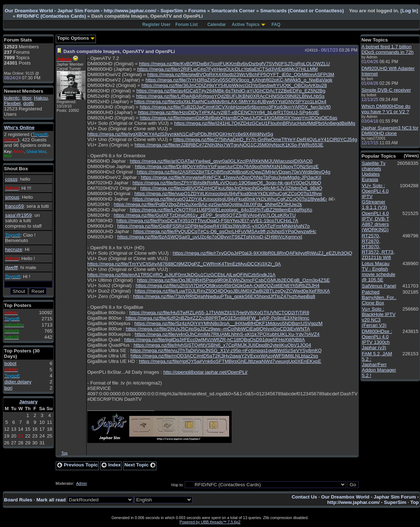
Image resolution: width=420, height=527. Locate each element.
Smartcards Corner (233, 11)
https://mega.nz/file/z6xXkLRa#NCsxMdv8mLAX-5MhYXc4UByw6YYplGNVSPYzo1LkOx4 (230, 102)
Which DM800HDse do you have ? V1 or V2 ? (386, 109)
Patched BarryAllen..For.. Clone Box (379, 297)
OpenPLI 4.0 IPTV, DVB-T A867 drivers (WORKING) (376, 221)
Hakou (41, 98)
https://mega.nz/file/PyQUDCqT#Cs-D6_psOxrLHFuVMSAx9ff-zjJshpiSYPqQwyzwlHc (225, 231)
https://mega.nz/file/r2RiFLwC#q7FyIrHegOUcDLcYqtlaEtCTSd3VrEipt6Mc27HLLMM (227, 69)
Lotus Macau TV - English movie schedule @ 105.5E (379, 272)
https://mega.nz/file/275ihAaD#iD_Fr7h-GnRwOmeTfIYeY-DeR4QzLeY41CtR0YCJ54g (265, 139)
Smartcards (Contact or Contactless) (302, 11)
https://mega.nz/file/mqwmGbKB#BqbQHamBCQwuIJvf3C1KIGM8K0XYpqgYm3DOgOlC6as (239, 118)
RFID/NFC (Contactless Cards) (51, 16)
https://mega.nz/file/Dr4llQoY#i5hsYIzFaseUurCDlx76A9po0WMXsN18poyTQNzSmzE (227, 166)
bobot (10, 363)
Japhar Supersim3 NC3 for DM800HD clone (390, 131)
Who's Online (19, 128)
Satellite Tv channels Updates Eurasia (374, 171)
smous (12, 197)
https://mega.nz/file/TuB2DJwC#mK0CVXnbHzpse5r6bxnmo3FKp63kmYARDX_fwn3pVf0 (235, 107)
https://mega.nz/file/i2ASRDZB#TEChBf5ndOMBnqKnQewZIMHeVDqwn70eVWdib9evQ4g (233, 172)
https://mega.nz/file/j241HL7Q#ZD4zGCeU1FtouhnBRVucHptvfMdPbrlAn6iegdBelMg (265, 123)
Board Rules (18, 500)
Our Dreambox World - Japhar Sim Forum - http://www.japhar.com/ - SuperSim (94, 11)
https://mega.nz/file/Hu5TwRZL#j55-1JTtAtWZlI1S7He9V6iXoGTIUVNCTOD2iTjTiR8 (219, 313)
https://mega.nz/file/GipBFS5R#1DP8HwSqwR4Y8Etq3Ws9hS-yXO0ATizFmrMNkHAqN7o (213, 226)
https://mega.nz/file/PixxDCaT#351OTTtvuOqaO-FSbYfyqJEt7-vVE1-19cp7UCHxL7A (207, 221)
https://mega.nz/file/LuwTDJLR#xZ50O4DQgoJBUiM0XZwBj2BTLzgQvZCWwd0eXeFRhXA (232, 291)
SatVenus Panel (379, 286)
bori (8, 388)
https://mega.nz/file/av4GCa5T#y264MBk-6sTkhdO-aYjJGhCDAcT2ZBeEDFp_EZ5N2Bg (231, 91)
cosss (11, 179)
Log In (409, 11)
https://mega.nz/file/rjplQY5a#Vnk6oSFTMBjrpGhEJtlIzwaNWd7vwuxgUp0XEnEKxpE (230, 361)
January (28, 402)
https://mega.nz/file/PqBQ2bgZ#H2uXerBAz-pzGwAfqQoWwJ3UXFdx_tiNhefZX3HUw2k (208, 204)
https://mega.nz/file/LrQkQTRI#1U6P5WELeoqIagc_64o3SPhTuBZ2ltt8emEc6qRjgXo (221, 210)
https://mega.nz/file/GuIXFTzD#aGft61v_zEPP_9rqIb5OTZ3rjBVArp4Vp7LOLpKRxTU (205, 215)
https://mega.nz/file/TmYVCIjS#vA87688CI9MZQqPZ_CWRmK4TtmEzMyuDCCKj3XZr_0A (184, 264)
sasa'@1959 (18, 215)
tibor (27, 98)
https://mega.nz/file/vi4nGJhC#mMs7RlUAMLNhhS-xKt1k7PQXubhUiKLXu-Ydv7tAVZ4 (227, 334)
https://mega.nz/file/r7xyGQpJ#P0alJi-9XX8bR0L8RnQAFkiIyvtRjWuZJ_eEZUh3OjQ (263, 253)
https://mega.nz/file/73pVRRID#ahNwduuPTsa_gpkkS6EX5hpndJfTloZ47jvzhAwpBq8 (224, 296)
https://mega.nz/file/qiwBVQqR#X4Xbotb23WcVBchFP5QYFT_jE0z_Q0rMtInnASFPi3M (241, 74)
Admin (82, 483)
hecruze (14, 249)
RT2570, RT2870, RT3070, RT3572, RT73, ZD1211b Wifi (378, 247)
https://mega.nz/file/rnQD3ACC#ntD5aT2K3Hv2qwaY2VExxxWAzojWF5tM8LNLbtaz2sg (224, 356)
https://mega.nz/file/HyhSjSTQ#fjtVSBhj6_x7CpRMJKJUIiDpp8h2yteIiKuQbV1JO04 (222, 345)
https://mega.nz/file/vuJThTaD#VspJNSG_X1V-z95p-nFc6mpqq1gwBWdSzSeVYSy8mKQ (226, 350)
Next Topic (140, 465)
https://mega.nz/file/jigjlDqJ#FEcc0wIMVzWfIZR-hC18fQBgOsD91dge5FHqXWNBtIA (215, 340)
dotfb (29, 103)
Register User (157, 25)
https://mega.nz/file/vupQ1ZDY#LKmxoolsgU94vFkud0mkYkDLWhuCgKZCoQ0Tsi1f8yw (228, 194)
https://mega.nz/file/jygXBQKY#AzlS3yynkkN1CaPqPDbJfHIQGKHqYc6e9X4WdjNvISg (180, 134)
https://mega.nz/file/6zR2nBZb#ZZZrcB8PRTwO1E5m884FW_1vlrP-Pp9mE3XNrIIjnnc (217, 318)
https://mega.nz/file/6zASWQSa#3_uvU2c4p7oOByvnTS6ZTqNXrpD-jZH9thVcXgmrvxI (210, 237)
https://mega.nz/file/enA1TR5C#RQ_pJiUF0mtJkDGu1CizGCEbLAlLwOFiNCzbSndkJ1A (181, 275)
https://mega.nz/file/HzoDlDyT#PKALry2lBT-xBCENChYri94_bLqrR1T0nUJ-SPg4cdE (228, 112)
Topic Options (76, 38)
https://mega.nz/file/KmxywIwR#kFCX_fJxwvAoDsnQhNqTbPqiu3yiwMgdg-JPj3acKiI (231, 177)
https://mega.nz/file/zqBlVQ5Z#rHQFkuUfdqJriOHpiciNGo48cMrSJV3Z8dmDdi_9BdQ (231, 188)
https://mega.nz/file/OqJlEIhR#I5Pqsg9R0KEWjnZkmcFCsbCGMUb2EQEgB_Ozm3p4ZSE (233, 280)
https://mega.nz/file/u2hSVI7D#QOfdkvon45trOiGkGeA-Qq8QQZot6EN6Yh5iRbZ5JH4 (228, 286)
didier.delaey (18, 382)
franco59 (14, 206)
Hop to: (178, 485)
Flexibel (12, 103)
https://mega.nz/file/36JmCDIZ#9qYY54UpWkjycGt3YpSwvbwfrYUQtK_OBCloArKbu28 (234, 85)
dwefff (11, 267)
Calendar (217, 25)
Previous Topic (77, 465)
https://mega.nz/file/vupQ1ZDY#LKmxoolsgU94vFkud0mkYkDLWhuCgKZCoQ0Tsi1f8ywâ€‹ (230, 199)
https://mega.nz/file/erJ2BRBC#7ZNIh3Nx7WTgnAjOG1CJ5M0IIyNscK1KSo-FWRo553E (229, 145)
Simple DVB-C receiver (386, 90)
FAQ (276, 25)
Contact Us (304, 497)
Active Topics (246, 25)
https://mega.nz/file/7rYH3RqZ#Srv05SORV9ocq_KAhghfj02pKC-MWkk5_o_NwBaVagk (239, 80)
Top (64, 453)
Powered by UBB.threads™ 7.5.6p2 (210, 522)
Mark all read (51, 500)
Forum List (187, 25)
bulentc (12, 98)
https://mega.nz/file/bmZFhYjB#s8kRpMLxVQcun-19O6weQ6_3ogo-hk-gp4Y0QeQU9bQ (227, 183)
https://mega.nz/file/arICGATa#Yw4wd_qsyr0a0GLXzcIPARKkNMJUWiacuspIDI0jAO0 (221, 161)
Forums (197, 11)
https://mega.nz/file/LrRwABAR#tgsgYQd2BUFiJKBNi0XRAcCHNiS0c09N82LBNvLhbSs (230, 96)
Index (111, 465)
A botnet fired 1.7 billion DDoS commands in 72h (388, 49)
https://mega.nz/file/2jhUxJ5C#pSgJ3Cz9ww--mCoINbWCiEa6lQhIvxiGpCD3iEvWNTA (218, 329)
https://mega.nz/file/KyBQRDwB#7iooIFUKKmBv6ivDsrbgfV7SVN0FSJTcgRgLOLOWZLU (234, 64)
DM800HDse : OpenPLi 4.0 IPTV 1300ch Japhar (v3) (377, 339)
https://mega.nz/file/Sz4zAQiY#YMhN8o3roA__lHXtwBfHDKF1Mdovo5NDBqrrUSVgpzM (228, 323)
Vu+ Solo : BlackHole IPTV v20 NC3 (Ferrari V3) (379, 317)
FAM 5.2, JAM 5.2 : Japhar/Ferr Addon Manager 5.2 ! (379, 364)
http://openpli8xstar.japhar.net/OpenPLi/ (205, 372)
